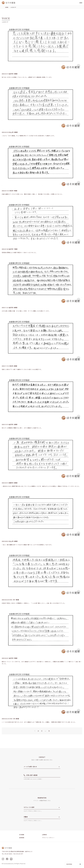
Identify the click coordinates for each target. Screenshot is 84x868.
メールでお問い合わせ (30, 767)
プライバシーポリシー (48, 838)
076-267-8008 (32, 775)
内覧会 (26, 817)
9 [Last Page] (49, 731)
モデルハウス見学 (29, 807)
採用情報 (22, 838)
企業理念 (45, 835)
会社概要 (22, 835)
